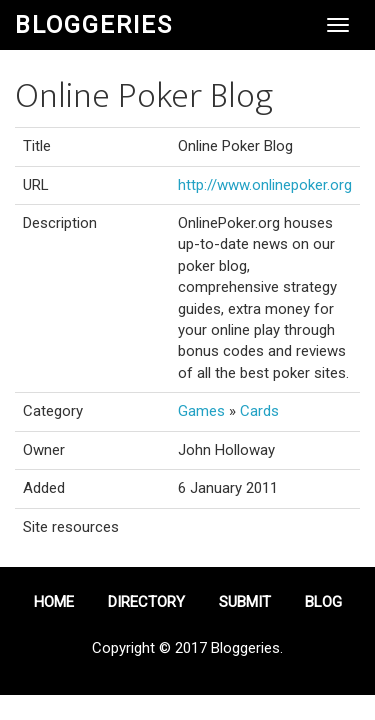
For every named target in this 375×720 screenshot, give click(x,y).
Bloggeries (94, 25)
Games (201, 411)
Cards (259, 411)
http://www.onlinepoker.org (265, 185)
